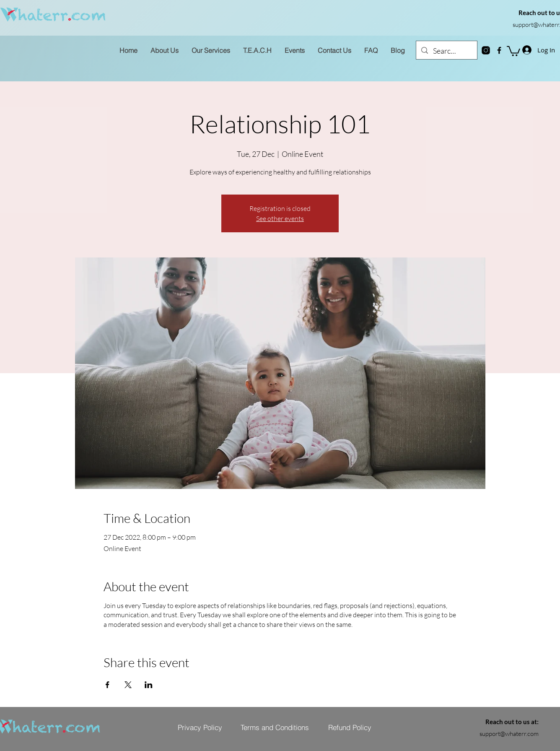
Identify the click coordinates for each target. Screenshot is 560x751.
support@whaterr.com (509, 734)
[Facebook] (499, 50)
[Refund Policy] (350, 727)
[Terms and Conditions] (275, 727)
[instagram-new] (486, 50)
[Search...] (446, 51)
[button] (513, 51)
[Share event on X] (128, 685)
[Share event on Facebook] (108, 685)
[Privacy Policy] (200, 727)
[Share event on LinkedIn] (149, 685)
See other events (280, 218)
